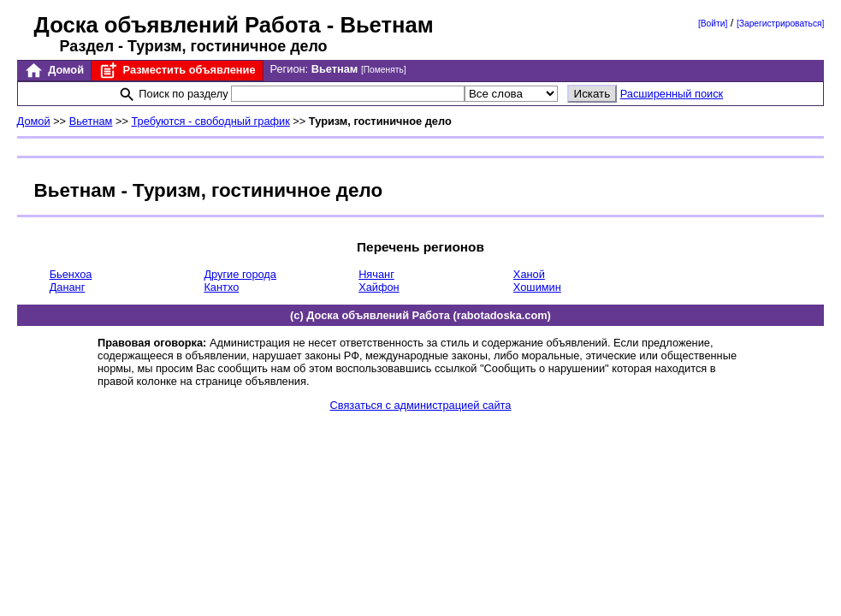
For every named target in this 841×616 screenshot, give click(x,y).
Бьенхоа (71, 274)
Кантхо (221, 287)
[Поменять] (384, 70)
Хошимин (537, 287)
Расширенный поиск (672, 94)
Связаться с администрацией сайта (421, 405)
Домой (54, 71)
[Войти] (713, 24)
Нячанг (376, 274)
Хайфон (379, 287)
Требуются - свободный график (210, 121)
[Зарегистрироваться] (780, 24)
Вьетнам (91, 121)
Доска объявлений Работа (178, 25)
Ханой (529, 274)
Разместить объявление (177, 71)
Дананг (68, 287)
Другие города (240, 274)
